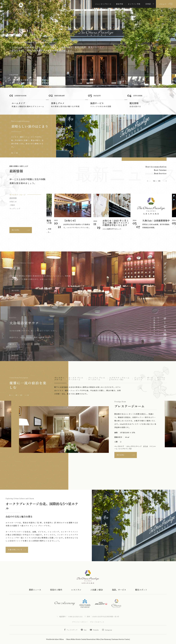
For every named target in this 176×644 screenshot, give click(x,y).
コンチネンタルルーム (150, 274)
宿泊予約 (120, 4)
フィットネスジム (150, 326)
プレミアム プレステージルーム (97, 379)
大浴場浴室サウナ (154, 326)
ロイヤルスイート (161, 379)
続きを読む (21, 279)
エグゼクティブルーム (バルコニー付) (119, 379)
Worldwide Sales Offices (55, 639)
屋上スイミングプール (28, 323)
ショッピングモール (103, 4)
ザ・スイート (150, 379)
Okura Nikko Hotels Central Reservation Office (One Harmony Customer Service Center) (98, 639)
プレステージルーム (59, 379)
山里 (13, 268)
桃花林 (154, 265)
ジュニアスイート (138, 379)
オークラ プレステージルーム (76, 379)
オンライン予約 (134, 4)
